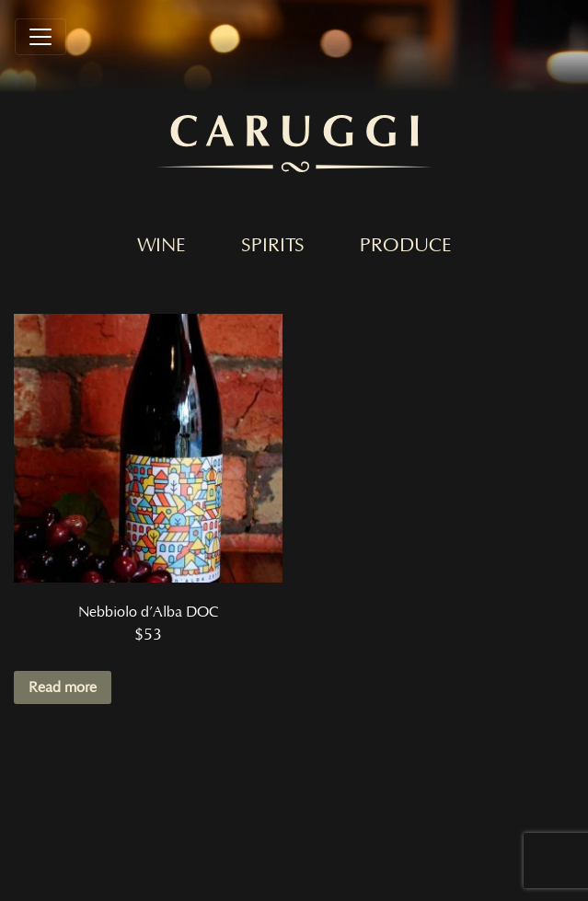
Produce (406, 246)
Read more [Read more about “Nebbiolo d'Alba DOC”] (63, 687)
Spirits (273, 246)
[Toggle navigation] (40, 37)
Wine (161, 246)
